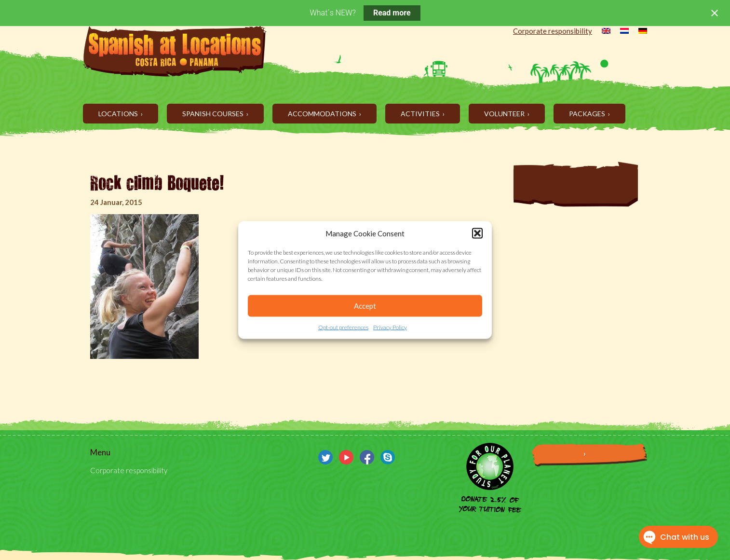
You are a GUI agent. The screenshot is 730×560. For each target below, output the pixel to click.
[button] (477, 233)
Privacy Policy (390, 327)
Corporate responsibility (553, 31)
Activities (421, 114)
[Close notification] (715, 13)
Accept (365, 306)
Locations (119, 114)
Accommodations (323, 114)
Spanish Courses (214, 114)
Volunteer (505, 114)
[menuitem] (601, 32)
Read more (392, 13)
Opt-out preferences (343, 327)
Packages (588, 114)
